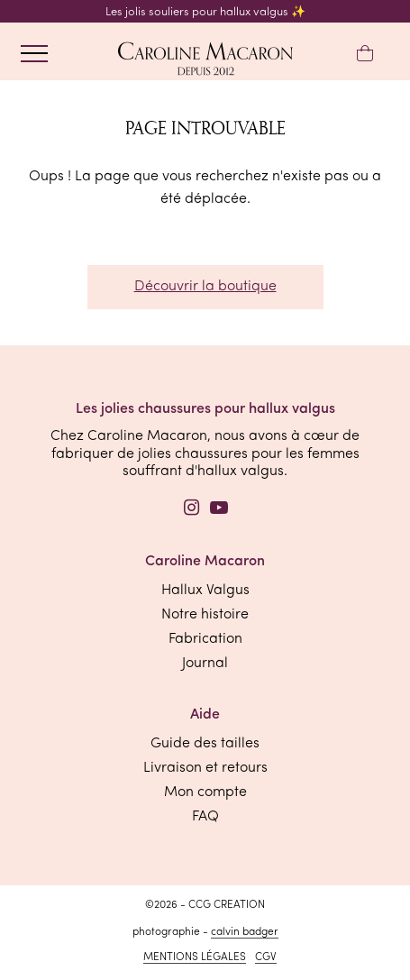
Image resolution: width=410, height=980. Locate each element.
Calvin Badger (245, 932)
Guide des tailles (205, 744)
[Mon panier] (364, 55)
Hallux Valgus (205, 591)
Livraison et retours (205, 768)
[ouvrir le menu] (34, 54)
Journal (205, 664)
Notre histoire (205, 615)
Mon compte (205, 792)
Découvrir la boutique (205, 287)
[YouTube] (219, 510)
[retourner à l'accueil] (205, 60)
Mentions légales (195, 957)
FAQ (205, 817)
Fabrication (205, 639)
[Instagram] (192, 510)
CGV (266, 957)
